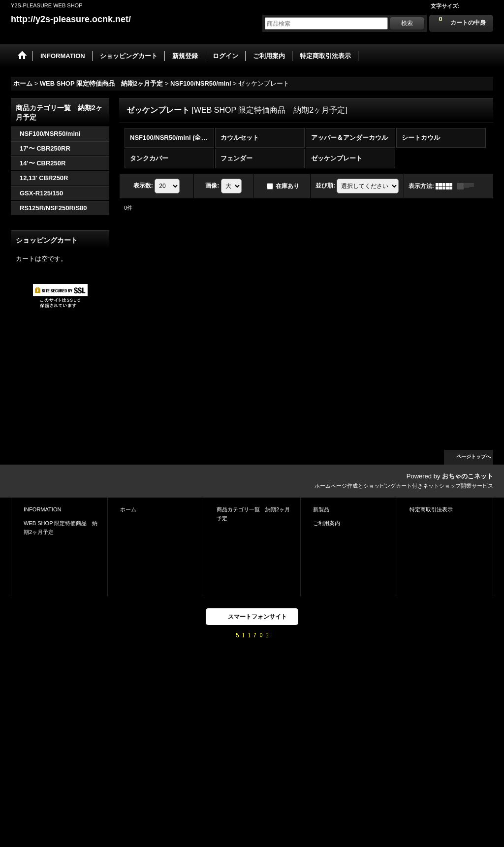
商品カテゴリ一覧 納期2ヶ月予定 (253, 514)
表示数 (143, 186)
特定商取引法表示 (431, 509)
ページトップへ (473, 456)
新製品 (321, 509)
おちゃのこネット (468, 476)
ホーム (128, 509)
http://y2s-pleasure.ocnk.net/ (71, 19)
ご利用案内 (327, 523)
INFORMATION (43, 509)
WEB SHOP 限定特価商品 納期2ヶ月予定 (61, 528)
